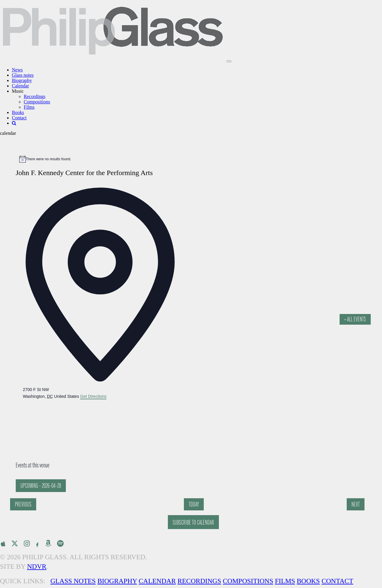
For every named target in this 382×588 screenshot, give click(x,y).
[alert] (194, 159)
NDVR (37, 567)
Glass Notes (73, 581)
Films (29, 107)
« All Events (355, 319)
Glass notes (23, 75)
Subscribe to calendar (193, 522)
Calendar (20, 86)
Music (18, 91)
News (17, 70)
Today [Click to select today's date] (194, 504)
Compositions (37, 102)
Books (18, 112)
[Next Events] (356, 504)
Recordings (35, 96)
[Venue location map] (67, 422)
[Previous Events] (23, 504)
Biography (22, 80)
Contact (19, 118)
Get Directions (93, 396)
